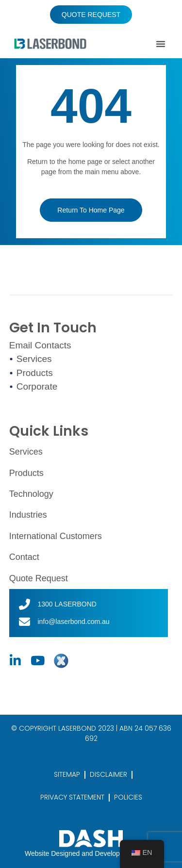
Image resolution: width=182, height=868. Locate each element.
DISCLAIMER (108, 774)
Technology (31, 494)
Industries (28, 515)
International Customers (56, 536)
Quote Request (39, 578)
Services (26, 452)
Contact (24, 557)
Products (26, 473)
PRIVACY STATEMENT (72, 797)
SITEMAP (67, 774)
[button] (161, 44)
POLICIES (128, 797)
